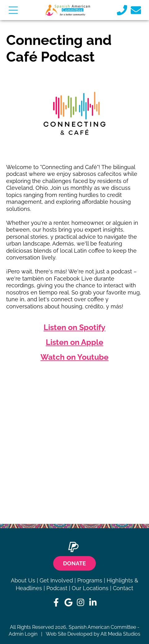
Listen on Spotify (74, 327)
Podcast (57, 588)
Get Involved (56, 580)
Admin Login (23, 634)
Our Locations (90, 588)
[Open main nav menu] (13, 10)
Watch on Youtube (74, 357)
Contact (123, 588)
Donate (74, 563)
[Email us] (136, 10)
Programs (90, 580)
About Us (23, 580)
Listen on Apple (74, 342)
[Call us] (122, 10)
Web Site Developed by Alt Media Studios (93, 634)
